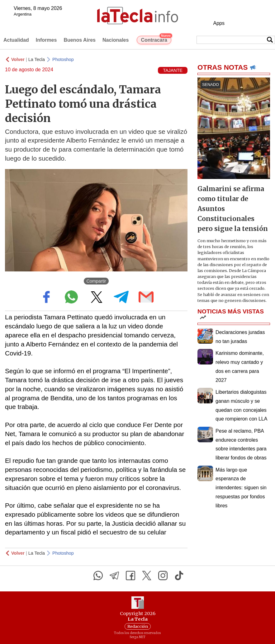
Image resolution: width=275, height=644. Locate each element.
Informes (46, 40)
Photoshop (63, 59)
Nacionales (116, 40)
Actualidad (16, 40)
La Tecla (37, 59)
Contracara (156, 39)
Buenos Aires (80, 40)
